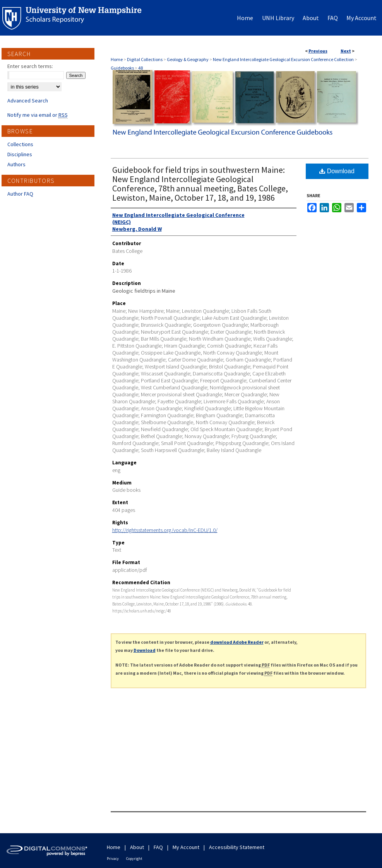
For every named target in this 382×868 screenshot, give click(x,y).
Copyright (134, 859)
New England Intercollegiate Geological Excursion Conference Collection (283, 59)
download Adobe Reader (237, 642)
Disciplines (20, 154)
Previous (318, 51)
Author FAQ (20, 194)
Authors (16, 164)
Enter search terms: (30, 66)
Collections (20, 144)
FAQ (158, 847)
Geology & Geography (188, 59)
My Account (186, 847)
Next (346, 51)
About (137, 847)
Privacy (113, 859)
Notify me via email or (38, 115)
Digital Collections (145, 59)
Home (117, 59)
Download (337, 171)
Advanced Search (28, 101)
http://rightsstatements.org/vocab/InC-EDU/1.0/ (165, 530)
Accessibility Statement (237, 847)
